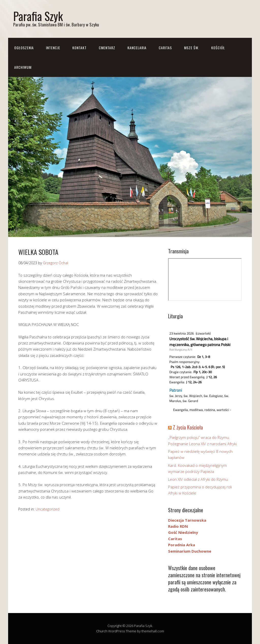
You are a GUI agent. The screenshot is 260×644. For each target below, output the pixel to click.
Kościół (218, 48)
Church (102, 631)
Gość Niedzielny (183, 532)
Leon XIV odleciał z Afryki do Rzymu (198, 479)
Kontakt (79, 48)
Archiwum (23, 67)
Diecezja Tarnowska (187, 520)
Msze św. (192, 48)
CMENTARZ (107, 48)
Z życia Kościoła (188, 427)
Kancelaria (137, 48)
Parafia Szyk (38, 16)
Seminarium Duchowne (190, 551)
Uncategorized (47, 509)
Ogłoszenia (24, 48)
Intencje (53, 48)
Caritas (175, 539)
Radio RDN (178, 526)
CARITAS (165, 48)
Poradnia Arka (182, 545)
